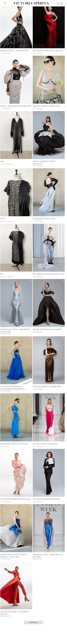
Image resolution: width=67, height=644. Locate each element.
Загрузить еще (33, 622)
